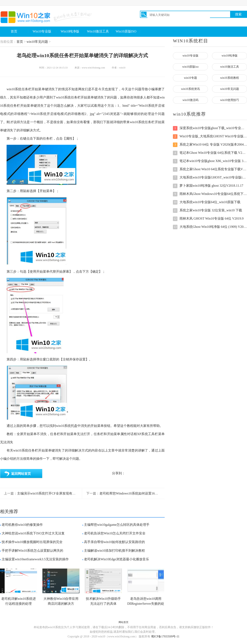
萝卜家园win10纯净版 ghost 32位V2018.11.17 (208, 186)
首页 (14, 31)
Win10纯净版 (70, 31)
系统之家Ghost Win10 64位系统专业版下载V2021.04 (210, 169)
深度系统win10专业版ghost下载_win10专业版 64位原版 (210, 128)
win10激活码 (190, 100)
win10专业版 (190, 56)
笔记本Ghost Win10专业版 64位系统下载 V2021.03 (210, 153)
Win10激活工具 (98, 31)
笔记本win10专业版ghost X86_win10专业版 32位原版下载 (210, 161)
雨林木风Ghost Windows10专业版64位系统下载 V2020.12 (210, 194)
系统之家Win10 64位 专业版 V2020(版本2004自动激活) (210, 145)
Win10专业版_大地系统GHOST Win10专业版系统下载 (210, 137)
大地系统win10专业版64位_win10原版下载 (207, 202)
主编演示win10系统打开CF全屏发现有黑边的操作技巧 (56, 493)
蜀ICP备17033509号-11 (165, 636)
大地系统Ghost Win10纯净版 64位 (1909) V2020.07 (210, 227)
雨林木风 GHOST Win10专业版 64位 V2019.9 (208, 219)
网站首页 (123, 622)
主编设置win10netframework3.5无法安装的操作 (35, 559)
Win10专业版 (42, 31)
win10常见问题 (37, 42)
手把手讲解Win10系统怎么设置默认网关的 (32, 551)
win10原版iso (190, 67)
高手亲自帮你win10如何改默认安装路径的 (114, 542)
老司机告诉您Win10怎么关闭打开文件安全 (115, 533)
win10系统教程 (230, 78)
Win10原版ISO (126, 31)
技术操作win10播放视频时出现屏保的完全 (32, 542)
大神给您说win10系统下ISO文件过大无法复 (33, 533)
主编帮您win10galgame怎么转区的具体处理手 (117, 525)
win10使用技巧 (230, 100)
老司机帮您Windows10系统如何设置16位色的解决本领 (139, 493)
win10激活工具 (230, 67)
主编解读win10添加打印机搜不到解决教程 (114, 551)
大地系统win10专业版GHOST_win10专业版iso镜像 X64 (210, 178)
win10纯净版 (230, 56)
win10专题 (190, 78)
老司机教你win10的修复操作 (22, 525)
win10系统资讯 (190, 89)
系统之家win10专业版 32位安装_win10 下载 (207, 211)
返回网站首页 (21, 474)
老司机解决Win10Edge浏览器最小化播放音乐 (117, 559)
